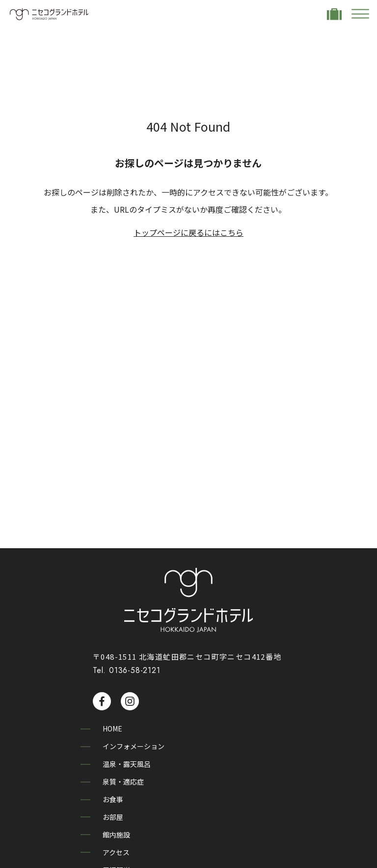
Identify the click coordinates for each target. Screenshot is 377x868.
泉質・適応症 (126, 779)
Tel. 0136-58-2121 (127, 670)
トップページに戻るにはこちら (188, 232)
